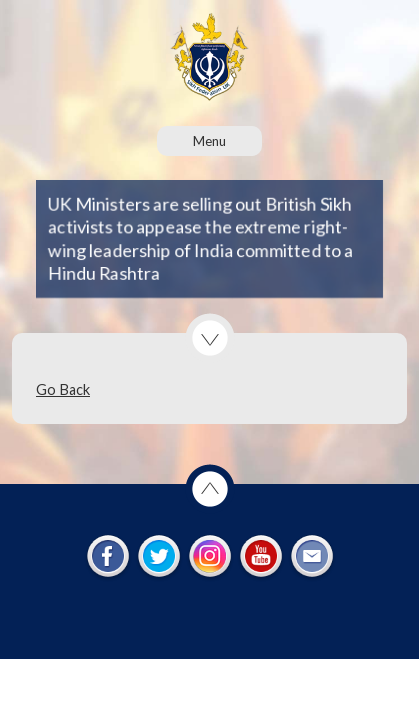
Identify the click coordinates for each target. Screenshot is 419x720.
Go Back (63, 389)
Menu (209, 141)
